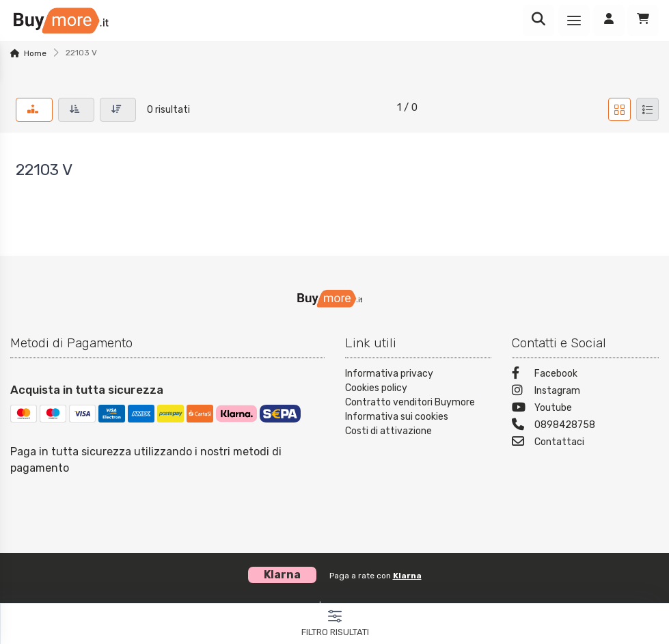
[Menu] (574, 21)
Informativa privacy (389, 374)
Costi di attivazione (388, 431)
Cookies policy (376, 388)
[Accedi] (609, 21)
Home (35, 53)
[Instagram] (585, 392)
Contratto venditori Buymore (410, 402)
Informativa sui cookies (397, 417)
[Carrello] (643, 21)
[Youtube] (585, 409)
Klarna (407, 576)
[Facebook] (585, 375)
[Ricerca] (538, 21)
